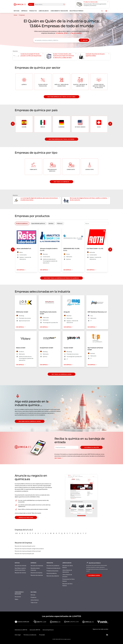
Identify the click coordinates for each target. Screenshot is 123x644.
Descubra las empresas (37, 566)
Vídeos (17, 599)
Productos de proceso (52, 571)
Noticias (33, 595)
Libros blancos (35, 600)
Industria (60, 33)
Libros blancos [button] (44, 11)
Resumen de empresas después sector (25, 546)
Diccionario (18, 597)
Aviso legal (18, 635)
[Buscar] (64, 4)
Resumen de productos (53, 576)
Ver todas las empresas (61, 182)
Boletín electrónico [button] (76, 11)
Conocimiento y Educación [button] (59, 11)
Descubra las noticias (20, 566)
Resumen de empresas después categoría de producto (29, 549)
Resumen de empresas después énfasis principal (28, 551)
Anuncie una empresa (36, 573)
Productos (33, 597)
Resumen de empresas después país (24, 554)
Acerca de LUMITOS (35, 630)
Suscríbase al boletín (91, 447)
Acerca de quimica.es (48, 630)
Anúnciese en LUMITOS (21, 630)
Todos (31, 4)
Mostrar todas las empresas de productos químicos (61, 278)
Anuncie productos (52, 573)
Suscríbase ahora (94, 575)
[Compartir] (102, 11)
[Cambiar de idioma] (106, 11)
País (67, 33)
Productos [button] (33, 11)
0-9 (16, 533)
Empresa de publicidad (26, 517)
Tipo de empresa (76, 33)
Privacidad (42, 635)
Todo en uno (34, 603)
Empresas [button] (24, 11)
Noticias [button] (17, 11)
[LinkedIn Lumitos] (107, 635)
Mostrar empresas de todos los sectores (61, 97)
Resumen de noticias (20, 573)
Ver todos (59, 458)
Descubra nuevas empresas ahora (30, 421)
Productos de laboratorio (53, 568)
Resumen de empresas (37, 575)
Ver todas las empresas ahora (62, 374)
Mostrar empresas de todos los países (61, 139)
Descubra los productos (53, 566)
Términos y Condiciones (30, 635)
